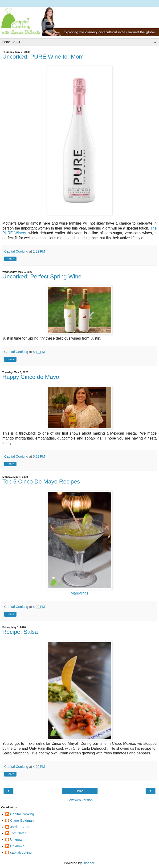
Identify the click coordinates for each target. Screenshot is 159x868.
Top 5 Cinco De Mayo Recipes (41, 482)
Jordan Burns (20, 827)
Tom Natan (18, 833)
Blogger (88, 863)
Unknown (17, 840)
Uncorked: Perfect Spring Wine (42, 276)
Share (10, 259)
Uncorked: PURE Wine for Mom (43, 57)
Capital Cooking (22, 814)
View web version (80, 800)
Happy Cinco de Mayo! (32, 377)
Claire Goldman (22, 820)
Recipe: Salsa (20, 632)
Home (79, 791)
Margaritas (79, 593)
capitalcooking (21, 852)
